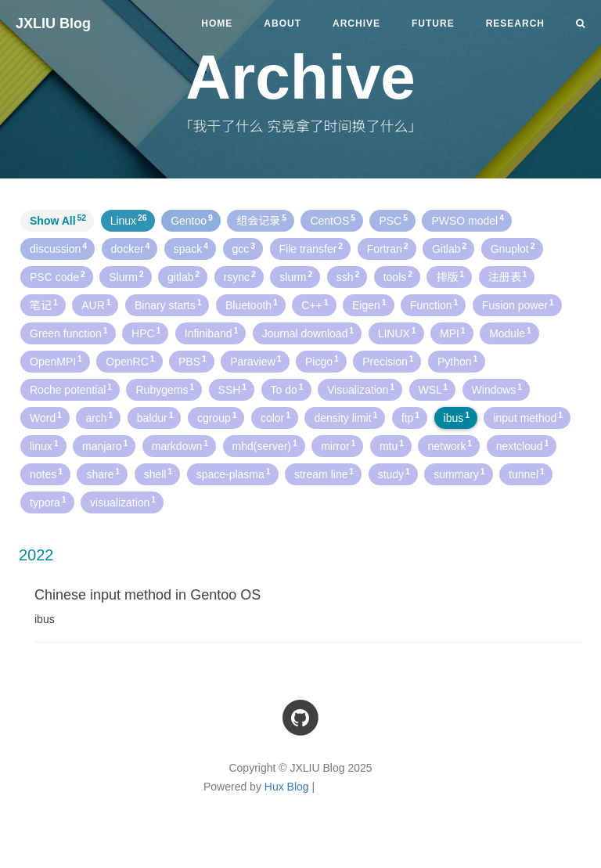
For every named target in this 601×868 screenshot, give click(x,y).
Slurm (126, 276)
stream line (324, 474)
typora (48, 502)
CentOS (333, 220)
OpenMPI (56, 361)
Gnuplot (513, 248)
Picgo (322, 361)
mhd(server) (265, 445)
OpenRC (130, 361)
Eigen (369, 304)
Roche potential (71, 389)
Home (217, 23)
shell (158, 474)
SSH (233, 389)
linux (44, 445)
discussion (58, 248)
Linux (129, 220)
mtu (392, 445)
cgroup (217, 417)
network (450, 445)
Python (457, 361)
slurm (296, 276)
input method (528, 417)
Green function (69, 333)
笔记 (44, 304)
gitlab (184, 276)
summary (459, 474)
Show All (58, 220)
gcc (244, 248)
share (103, 474)
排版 (450, 276)
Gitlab (449, 248)
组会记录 (261, 220)
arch (99, 417)
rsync (240, 276)
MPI (453, 333)
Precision (388, 361)
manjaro (105, 445)
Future (433, 23)
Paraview (256, 361)
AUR (96, 304)
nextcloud (523, 445)
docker (131, 248)
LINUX (397, 333)
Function (434, 304)
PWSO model (468, 220)
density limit (345, 417)
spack (191, 248)
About (283, 23)
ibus (457, 417)
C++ (315, 304)
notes (46, 474)
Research (515, 23)
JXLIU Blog (53, 23)
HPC (146, 333)
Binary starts (168, 304)
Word (46, 417)
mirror (338, 445)
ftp (410, 417)
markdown (180, 445)
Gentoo (192, 220)
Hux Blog (287, 787)
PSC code (58, 276)
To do (287, 389)
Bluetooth (252, 304)
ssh (348, 276)
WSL (434, 389)
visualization (123, 502)
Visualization (361, 389)
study (394, 474)
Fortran (388, 248)
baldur (155, 417)
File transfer (311, 248)
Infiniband (211, 333)
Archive (356, 23)
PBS (193, 361)
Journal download (308, 333)
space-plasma (234, 474)
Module (510, 333)
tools (398, 276)
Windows (497, 389)
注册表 (508, 276)
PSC (393, 220)
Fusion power (518, 304)
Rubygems (165, 389)
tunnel (527, 474)
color (275, 417)
